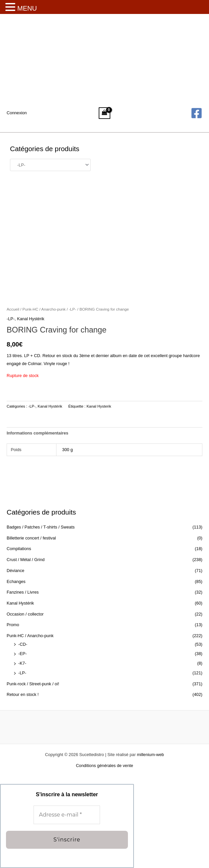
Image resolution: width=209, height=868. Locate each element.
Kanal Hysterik (99, 406)
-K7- (22, 663)
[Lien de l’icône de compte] (17, 113)
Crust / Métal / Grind (26, 560)
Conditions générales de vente (104, 766)
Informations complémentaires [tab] (38, 433)
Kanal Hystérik (20, 603)
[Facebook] (197, 113)
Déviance (15, 571)
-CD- (23, 644)
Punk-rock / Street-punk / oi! (33, 684)
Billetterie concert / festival (31, 538)
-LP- (22, 673)
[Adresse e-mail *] (67, 815)
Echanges (16, 581)
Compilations (19, 549)
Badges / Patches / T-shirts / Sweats (41, 527)
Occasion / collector (25, 614)
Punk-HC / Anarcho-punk (30, 636)
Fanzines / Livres (23, 592)
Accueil (13, 309)
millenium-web (150, 755)
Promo (13, 625)
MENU (27, 8)
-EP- (23, 654)
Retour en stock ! (23, 694)
